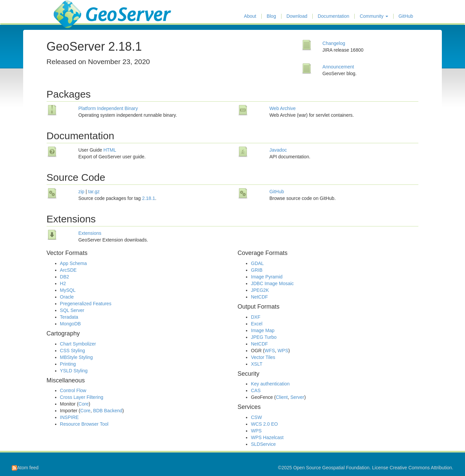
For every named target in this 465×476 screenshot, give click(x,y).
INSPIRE (69, 417)
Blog (271, 16)
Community (374, 16)
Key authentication (270, 384)
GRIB (257, 270)
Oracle (67, 297)
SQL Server (72, 310)
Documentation (333, 16)
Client (282, 397)
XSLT (257, 364)
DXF (256, 317)
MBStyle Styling (76, 357)
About (250, 16)
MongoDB (70, 324)
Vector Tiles (263, 357)
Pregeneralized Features (86, 304)
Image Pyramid (267, 277)
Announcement (338, 67)
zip (81, 192)
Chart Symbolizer (78, 344)
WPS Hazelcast (267, 437)
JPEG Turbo (264, 337)
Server (297, 397)
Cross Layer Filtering (82, 397)
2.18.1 (148, 198)
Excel (257, 324)
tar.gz (94, 192)
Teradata (69, 317)
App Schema (73, 263)
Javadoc (278, 150)
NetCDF (260, 297)
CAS (256, 390)
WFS (270, 351)
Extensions (90, 233)
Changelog (334, 43)
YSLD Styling (74, 371)
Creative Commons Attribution (421, 468)
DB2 (65, 277)
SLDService (263, 444)
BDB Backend (108, 411)
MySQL (68, 290)
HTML (110, 150)
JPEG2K (260, 290)
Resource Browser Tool (84, 424)
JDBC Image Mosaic (272, 283)
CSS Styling (73, 351)
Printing (68, 364)
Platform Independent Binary (108, 108)
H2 (63, 283)
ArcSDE (68, 270)
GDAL (257, 263)
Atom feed (25, 468)
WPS (283, 351)
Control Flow (73, 390)
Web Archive (282, 108)
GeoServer (73, 9)
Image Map (263, 330)
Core (84, 404)
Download (297, 16)
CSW (256, 417)
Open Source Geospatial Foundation (331, 468)
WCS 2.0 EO (264, 424)
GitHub (406, 16)
